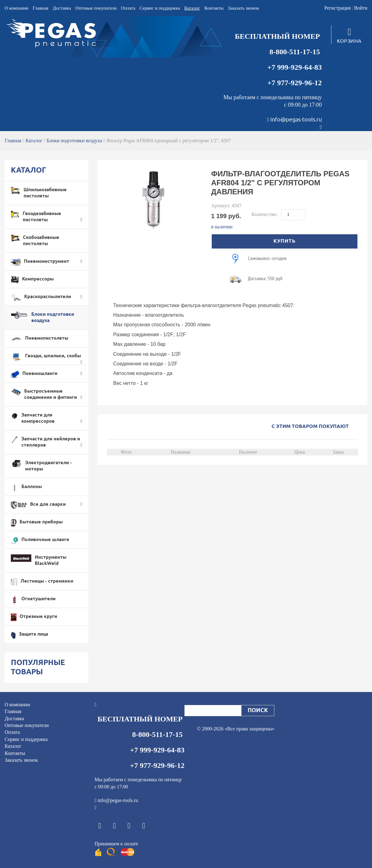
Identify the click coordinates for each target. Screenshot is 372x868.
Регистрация (337, 8)
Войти (361, 8)
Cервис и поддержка (160, 8)
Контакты (214, 8)
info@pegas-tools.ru (296, 120)
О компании (17, 8)
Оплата (128, 8)
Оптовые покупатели (96, 8)
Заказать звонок (243, 8)
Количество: (265, 214)
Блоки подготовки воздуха (75, 141)
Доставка (62, 8)
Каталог (192, 8)
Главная (41, 8)
